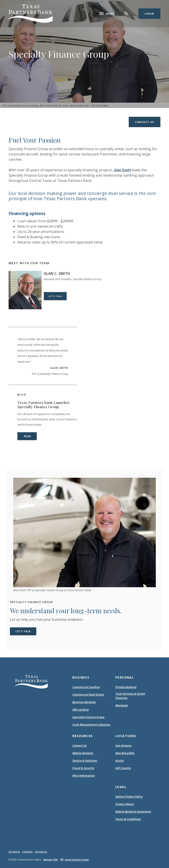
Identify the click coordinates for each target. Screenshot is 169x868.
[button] (145, 122)
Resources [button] (83, 736)
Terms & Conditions (128, 819)
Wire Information (84, 776)
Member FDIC (51, 860)
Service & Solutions (85, 760)
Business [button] (81, 677)
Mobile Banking (83, 753)
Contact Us (80, 745)
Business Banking (84, 702)
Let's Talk (58, 296)
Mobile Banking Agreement (133, 812)
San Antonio (123, 745)
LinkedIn (27, 852)
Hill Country (123, 768)
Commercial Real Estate (88, 694)
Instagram (41, 852)
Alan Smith (122, 170)
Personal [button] (125, 677)
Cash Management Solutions (91, 725)
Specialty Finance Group (88, 717)
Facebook (14, 852)
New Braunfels (125, 753)
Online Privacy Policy (129, 797)
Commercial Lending (86, 687)
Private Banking (126, 687)
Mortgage (122, 706)
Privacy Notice (125, 804)
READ (30, 436)
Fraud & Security (83, 768)
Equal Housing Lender (77, 860)
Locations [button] (126, 736)
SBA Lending (81, 709)
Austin (120, 760)
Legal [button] (121, 787)
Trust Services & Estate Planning (130, 696)
